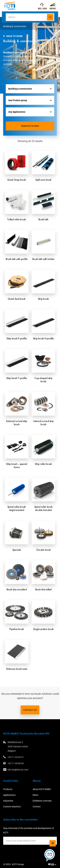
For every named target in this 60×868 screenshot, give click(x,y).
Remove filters (30, 126)
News (35, 795)
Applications (9, 795)
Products (8, 789)
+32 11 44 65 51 (42, 5)
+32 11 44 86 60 (16, 763)
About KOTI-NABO (42, 789)
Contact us (30, 710)
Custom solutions (12, 807)
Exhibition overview (42, 801)
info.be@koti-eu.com (18, 770)
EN (51, 864)
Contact (37, 807)
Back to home (14, 36)
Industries (8, 801)
